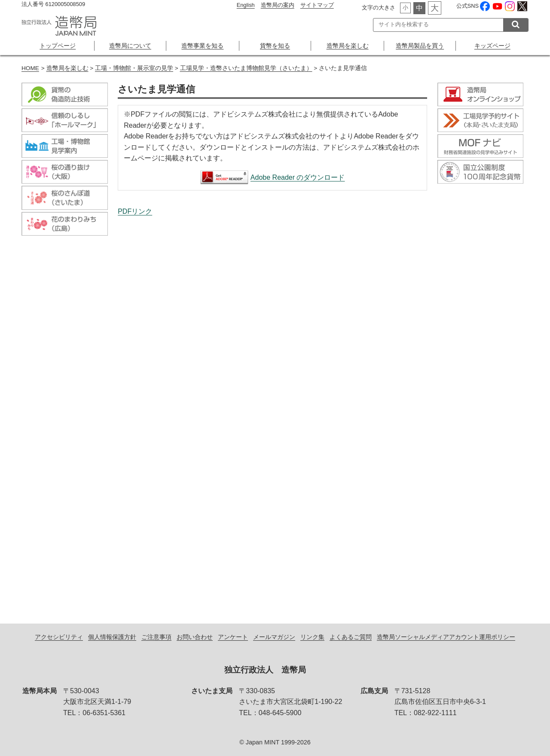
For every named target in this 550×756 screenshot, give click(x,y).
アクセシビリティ (59, 637)
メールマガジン (274, 637)
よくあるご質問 (351, 637)
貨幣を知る (275, 46)
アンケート (233, 637)
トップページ (58, 46)
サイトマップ (317, 5)
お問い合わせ (195, 637)
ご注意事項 (156, 637)
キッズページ (492, 46)
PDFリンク (135, 211)
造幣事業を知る (202, 46)
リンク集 (312, 637)
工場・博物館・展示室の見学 (134, 68)
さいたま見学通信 (272, 411)
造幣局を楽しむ (348, 46)
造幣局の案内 (278, 5)
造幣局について (130, 46)
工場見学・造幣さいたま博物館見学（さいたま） (246, 68)
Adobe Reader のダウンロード (298, 177)
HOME (30, 68)
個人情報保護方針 (112, 637)
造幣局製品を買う (420, 46)
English (246, 5)
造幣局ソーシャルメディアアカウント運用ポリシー (446, 637)
